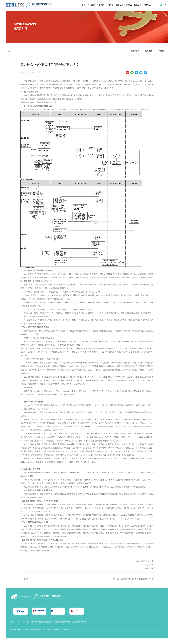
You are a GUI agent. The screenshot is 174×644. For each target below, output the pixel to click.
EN (165, 5)
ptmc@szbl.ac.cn (20, 622)
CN (168, 5)
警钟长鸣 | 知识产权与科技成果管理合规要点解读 (130, 579)
